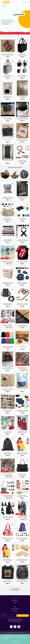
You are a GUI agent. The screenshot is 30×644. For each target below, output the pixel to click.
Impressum (15, 611)
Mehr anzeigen (15, 589)
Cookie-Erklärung (6, 638)
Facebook (15, 627)
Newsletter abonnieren (23, 616)
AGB (15, 607)
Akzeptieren (15, 642)
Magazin (15, 602)
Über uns (15, 598)
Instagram (11, 627)
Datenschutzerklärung (15, 609)
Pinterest (19, 627)
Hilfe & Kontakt (15, 600)
